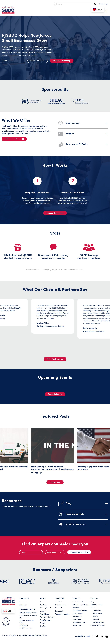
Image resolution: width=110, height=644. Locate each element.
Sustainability (60, 611)
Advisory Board (45, 608)
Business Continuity (80, 622)
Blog (92, 602)
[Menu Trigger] (106, 11)
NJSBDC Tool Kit (96, 605)
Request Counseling (62, 61)
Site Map (43, 626)
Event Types (77, 619)
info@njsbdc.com (26, 628)
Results (93, 608)
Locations (23, 605)
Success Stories (98, 622)
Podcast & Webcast (97, 625)
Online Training (78, 625)
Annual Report (45, 614)
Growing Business (61, 605)
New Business (60, 602)
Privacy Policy (42, 636)
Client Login (103, 4)
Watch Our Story (13, 139)
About (42, 602)
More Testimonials (55, 359)
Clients (95, 616)
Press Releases (45, 620)
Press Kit (43, 623)
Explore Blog (55, 482)
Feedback (23, 602)
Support (96, 619)
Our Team (44, 605)
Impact (43, 611)
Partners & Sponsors (47, 617)
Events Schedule (55, 394)
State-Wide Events (80, 602)
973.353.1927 (24, 625)
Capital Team (60, 608)
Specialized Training (80, 611)
